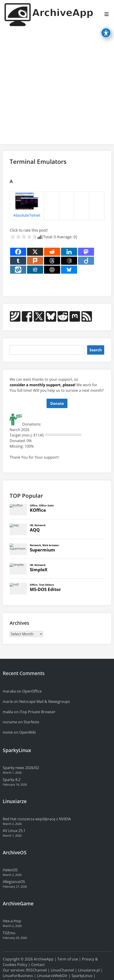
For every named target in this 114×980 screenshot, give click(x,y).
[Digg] (35, 270)
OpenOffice (32, 691)
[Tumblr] (18, 261)
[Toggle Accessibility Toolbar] (106, 25)
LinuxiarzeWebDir (52, 976)
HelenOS (10, 870)
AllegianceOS (14, 882)
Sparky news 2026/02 (21, 768)
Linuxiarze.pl (89, 970)
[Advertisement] (54, 87)
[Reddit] (52, 252)
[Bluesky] (69, 270)
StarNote (31, 722)
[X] (35, 252)
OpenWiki (28, 732)
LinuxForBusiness (18, 976)
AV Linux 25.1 (14, 831)
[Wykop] (18, 270)
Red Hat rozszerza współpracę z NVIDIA (37, 819)
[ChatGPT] (52, 270)
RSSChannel (36, 970)
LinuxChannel (62, 970)
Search (96, 350)
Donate (57, 403)
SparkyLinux (82, 976)
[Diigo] (86, 261)
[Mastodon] (86, 252)
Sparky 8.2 (12, 780)
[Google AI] (69, 261)
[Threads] (52, 261)
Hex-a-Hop (12, 921)
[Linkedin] (69, 252)
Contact (38, 965)
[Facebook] (18, 252)
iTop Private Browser (38, 712)
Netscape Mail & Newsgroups (45, 702)
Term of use (68, 959)
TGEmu (9, 933)
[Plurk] (35, 261)
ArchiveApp (44, 959)
